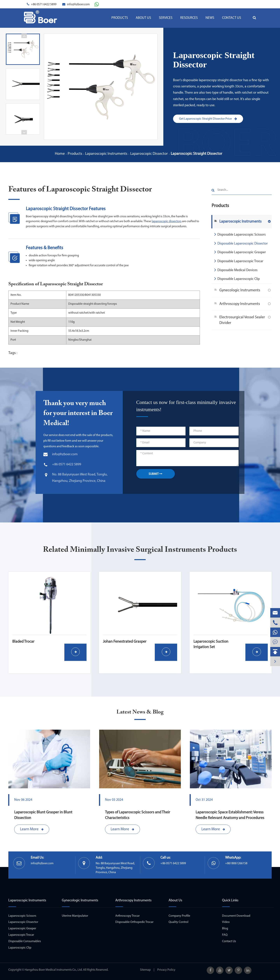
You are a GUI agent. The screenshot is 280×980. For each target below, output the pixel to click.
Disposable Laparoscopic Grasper (240, 252)
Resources (189, 18)
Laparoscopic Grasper (22, 929)
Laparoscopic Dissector (149, 154)
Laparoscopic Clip (20, 948)
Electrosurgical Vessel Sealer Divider (242, 320)
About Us (143, 18)
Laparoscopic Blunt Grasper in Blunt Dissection (43, 815)
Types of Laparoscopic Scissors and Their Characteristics (138, 815)
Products (120, 18)
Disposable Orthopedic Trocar (134, 922)
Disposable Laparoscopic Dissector (241, 243)
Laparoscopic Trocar (21, 935)
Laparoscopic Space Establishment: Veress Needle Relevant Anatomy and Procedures (230, 815)
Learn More (32, 829)
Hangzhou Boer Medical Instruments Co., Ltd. (54, 970)
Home (60, 154)
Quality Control (178, 922)
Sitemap (145, 970)
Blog (225, 929)
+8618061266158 (236, 863)
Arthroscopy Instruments (240, 304)
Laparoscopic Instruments (106, 154)
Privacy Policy (166, 970)
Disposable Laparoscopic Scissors (240, 234)
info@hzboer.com (78, 4)
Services (166, 18)
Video (226, 922)
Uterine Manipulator (75, 916)
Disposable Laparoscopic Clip (237, 279)
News (210, 18)
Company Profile (179, 916)
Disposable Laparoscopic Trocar (239, 261)
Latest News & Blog (140, 712)
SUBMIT (155, 474)
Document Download (236, 916)
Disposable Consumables (25, 941)
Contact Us (232, 18)
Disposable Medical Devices (236, 270)
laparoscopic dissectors (167, 221)
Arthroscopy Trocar (127, 916)
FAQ (225, 935)
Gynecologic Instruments (240, 290)
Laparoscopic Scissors (22, 916)
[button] (24, 36)
